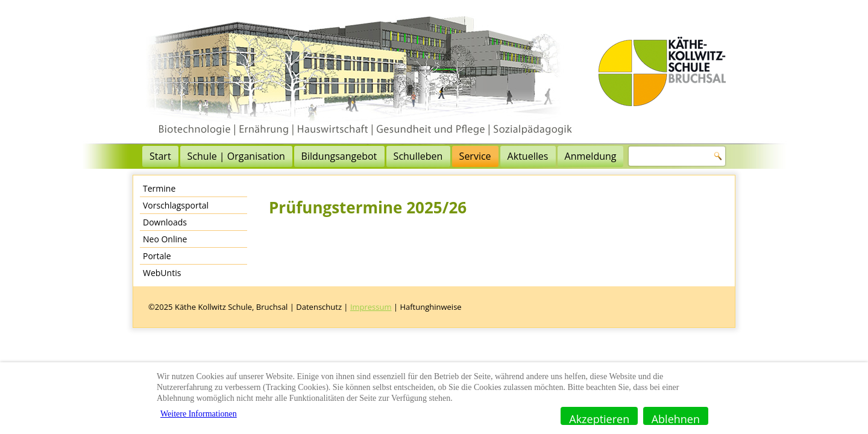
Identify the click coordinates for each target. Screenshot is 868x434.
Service (475, 156)
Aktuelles (528, 156)
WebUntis (162, 273)
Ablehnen (676, 418)
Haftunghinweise (430, 307)
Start (160, 156)
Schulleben (418, 156)
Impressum (371, 307)
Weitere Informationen (199, 414)
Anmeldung (591, 156)
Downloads (165, 222)
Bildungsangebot (339, 156)
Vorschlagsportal (176, 205)
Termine (159, 188)
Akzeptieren (599, 418)
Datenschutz (319, 307)
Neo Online (165, 239)
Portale (157, 256)
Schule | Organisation (236, 156)
